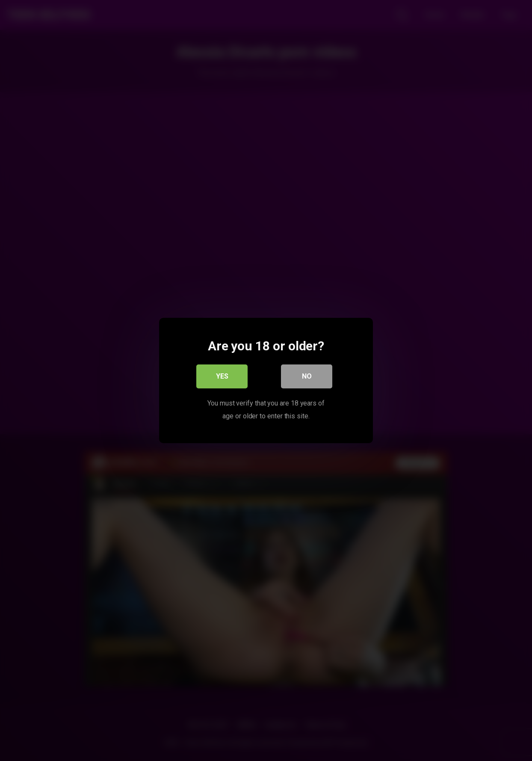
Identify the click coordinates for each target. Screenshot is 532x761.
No (307, 376)
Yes (222, 376)
